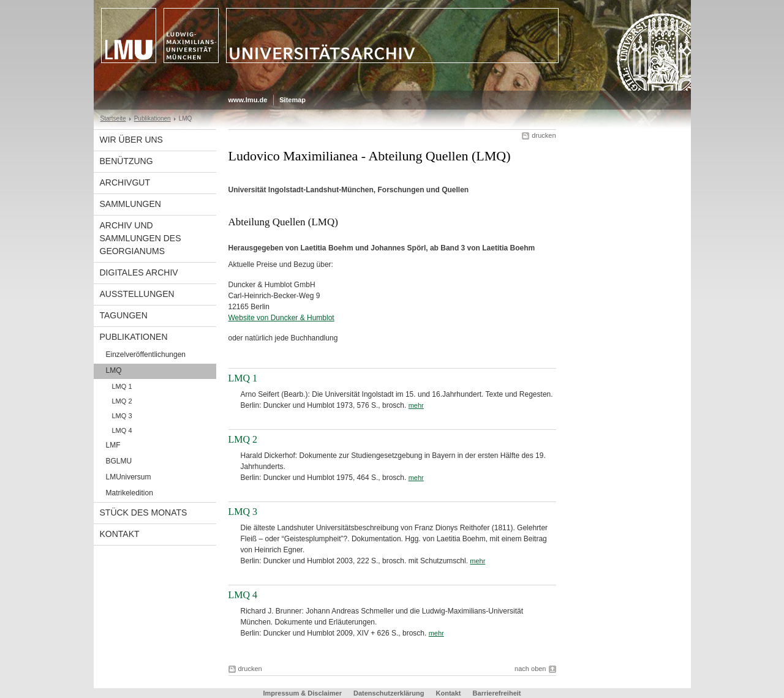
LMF (113, 445)
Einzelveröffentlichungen (146, 355)
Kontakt (120, 534)
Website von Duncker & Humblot (281, 318)
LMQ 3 (122, 416)
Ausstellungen (137, 294)
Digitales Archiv (139, 272)
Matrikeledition (130, 493)
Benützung (126, 161)
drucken (544, 135)
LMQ (114, 370)
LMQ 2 (122, 401)
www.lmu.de (248, 100)
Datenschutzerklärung (389, 693)
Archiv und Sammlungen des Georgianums (141, 238)
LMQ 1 (122, 386)
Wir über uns (131, 140)
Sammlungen (130, 204)
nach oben (530, 669)
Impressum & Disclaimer (303, 693)
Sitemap (292, 100)
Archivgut (125, 182)
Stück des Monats (144, 512)
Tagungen (124, 315)
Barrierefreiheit (497, 693)
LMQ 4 (122, 430)
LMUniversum (129, 477)
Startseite (113, 118)
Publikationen (153, 118)
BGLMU (119, 461)
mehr (416, 405)
